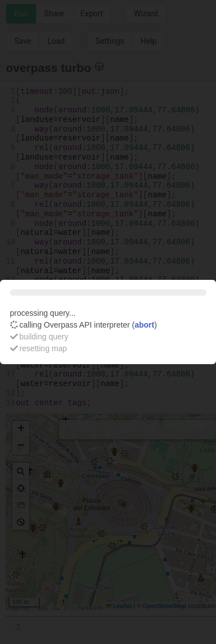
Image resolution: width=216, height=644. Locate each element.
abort (144, 325)
